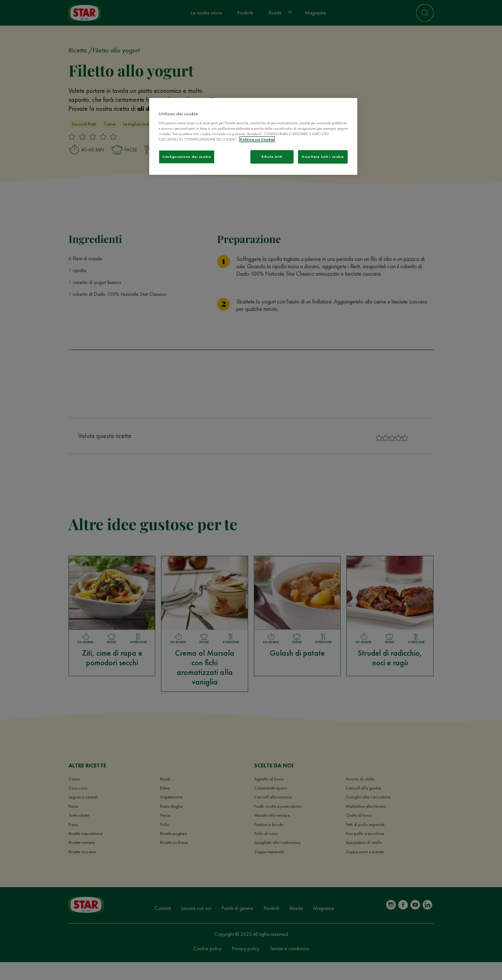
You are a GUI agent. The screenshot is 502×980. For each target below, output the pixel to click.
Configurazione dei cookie (187, 157)
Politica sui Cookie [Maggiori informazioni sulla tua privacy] (257, 139)
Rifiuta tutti (272, 157)
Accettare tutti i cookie (323, 157)
